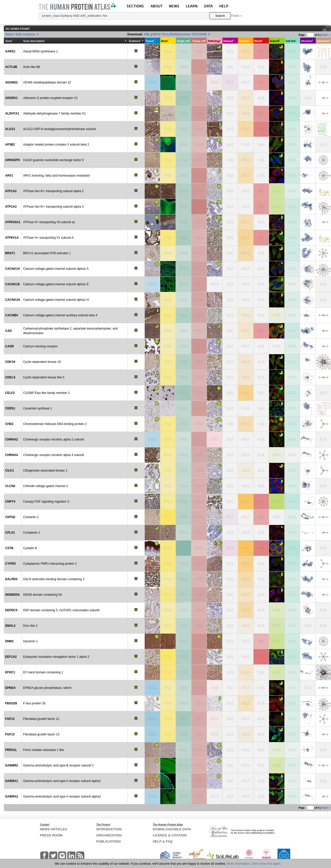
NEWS (174, 6)
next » (326, 35)
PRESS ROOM (51, 835)
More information (239, 864)
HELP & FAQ (163, 841)
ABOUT (157, 6)
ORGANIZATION (109, 835)
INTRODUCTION (109, 829)
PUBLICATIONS (109, 841)
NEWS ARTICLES (54, 829)
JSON (173, 34)
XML (147, 34)
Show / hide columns (20, 34)
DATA (208, 6)
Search (220, 16)
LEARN (192, 6)
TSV (164, 34)
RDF (156, 34)
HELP (224, 6)
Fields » (236, 16)
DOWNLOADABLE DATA (172, 829)
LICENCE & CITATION (170, 835)
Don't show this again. (266, 864)
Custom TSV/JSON (193, 34)
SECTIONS (135, 6)
